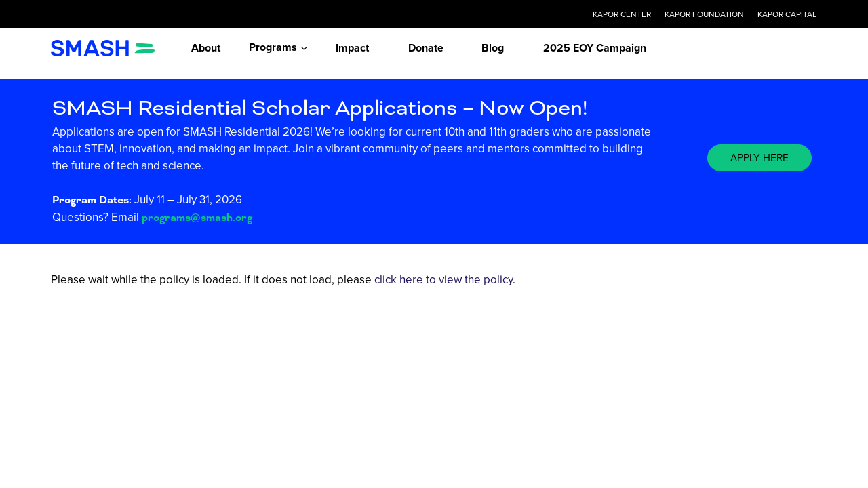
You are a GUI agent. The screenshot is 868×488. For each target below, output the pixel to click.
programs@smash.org (197, 218)
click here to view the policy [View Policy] (443, 280)
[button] (759, 158)
